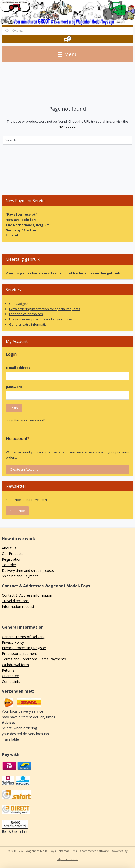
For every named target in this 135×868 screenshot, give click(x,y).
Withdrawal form (15, 665)
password (14, 387)
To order (9, 565)
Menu (68, 54)
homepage (67, 126)
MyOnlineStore (67, 859)
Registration (12, 559)
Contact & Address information (27, 595)
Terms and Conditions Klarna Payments (34, 659)
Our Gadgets (19, 304)
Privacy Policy (13, 642)
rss (75, 851)
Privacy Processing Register (24, 648)
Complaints (11, 682)
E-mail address (18, 368)
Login (14, 408)
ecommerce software (94, 851)
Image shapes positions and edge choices (41, 319)
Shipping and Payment (20, 576)
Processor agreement (20, 654)
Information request (18, 606)
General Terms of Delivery (23, 637)
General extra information (29, 324)
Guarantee (10, 676)
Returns (8, 670)
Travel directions (15, 601)
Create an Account (24, 469)
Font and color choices (26, 314)
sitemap (64, 851)
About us (9, 548)
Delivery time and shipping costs (28, 570)
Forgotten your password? (26, 420)
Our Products (13, 554)
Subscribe (17, 511)
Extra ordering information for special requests (45, 309)
